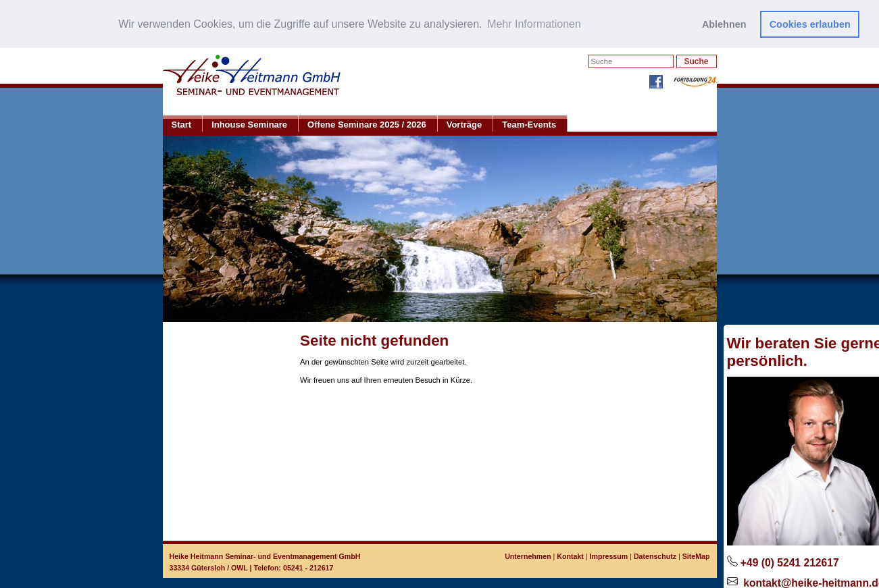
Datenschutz (655, 556)
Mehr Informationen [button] (534, 24)
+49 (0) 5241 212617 (790, 562)
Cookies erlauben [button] (810, 24)
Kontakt (570, 556)
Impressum (609, 556)
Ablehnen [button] (724, 24)
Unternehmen (528, 556)
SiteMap (696, 556)
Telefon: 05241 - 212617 (294, 567)
